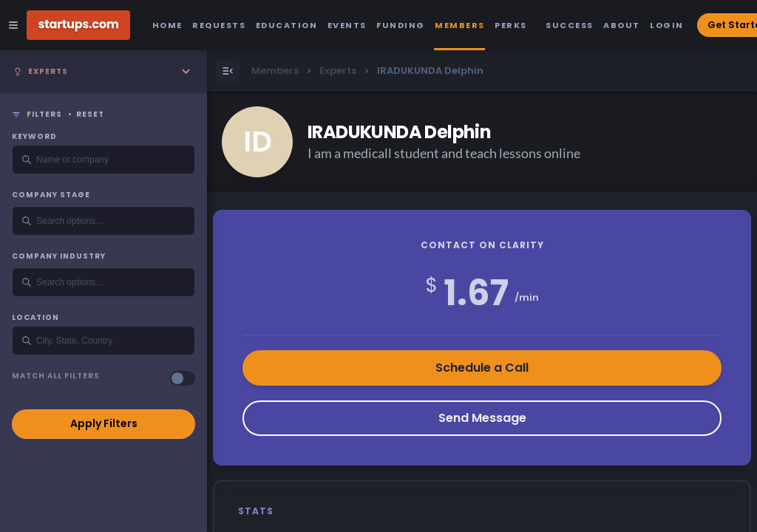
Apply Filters (104, 423)
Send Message (482, 418)
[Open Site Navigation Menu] (13, 25)
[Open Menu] (228, 71)
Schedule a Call (482, 368)
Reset (90, 115)
